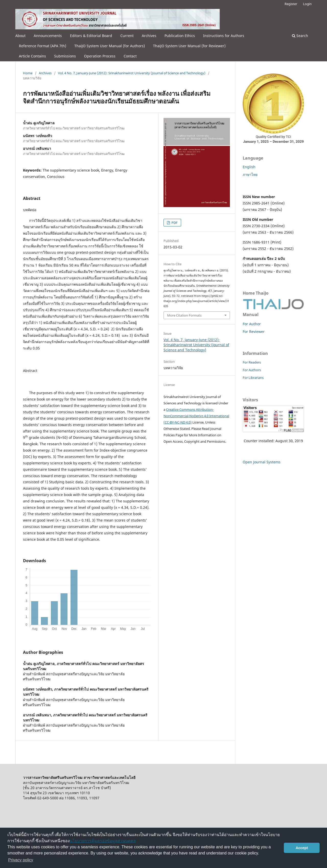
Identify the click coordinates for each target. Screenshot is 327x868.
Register (291, 4)
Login (307, 4)
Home (28, 73)
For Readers (252, 362)
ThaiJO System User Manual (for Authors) (110, 46)
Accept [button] (302, 848)
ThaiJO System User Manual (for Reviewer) (189, 46)
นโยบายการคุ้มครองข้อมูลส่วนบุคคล (103, 841)
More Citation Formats (184, 315)
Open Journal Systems (262, 462)
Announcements (48, 36)
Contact (130, 56)
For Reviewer (254, 331)
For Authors (252, 370)
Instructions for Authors (224, 36)
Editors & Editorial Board (91, 36)
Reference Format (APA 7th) (43, 46)
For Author (252, 324)
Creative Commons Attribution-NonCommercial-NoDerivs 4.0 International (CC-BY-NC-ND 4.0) (196, 416)
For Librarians (253, 378)
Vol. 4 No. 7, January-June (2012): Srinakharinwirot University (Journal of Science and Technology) (132, 73)
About (20, 36)
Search (300, 36)
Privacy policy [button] (21, 860)
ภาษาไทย (250, 174)
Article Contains (32, 56)
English (249, 167)
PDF (174, 223)
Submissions (65, 56)
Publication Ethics (180, 36)
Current (127, 36)
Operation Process (100, 56)
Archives (149, 36)
